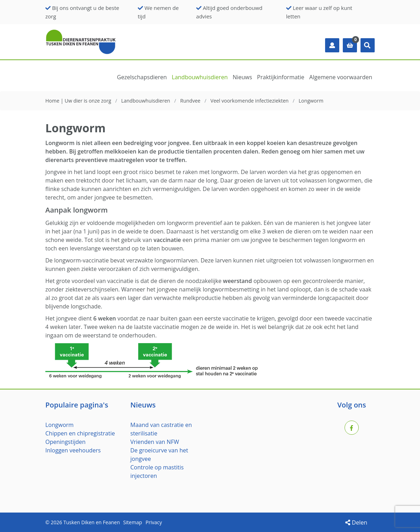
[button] (368, 45)
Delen (356, 522)
